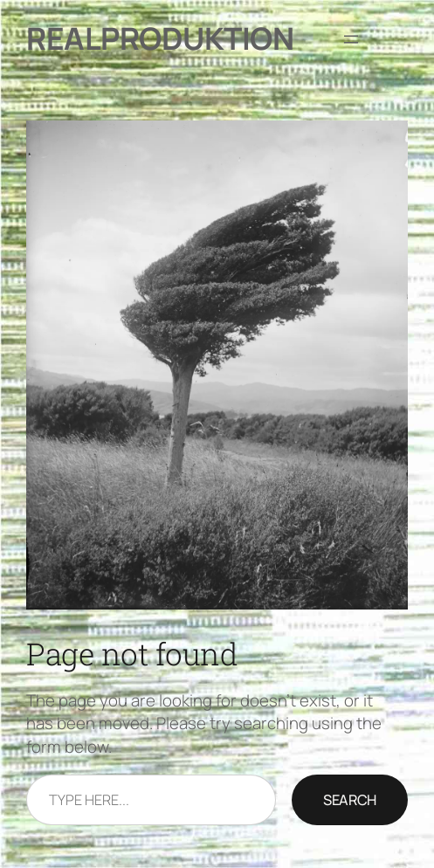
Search (350, 800)
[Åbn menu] (351, 39)
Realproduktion (160, 38)
